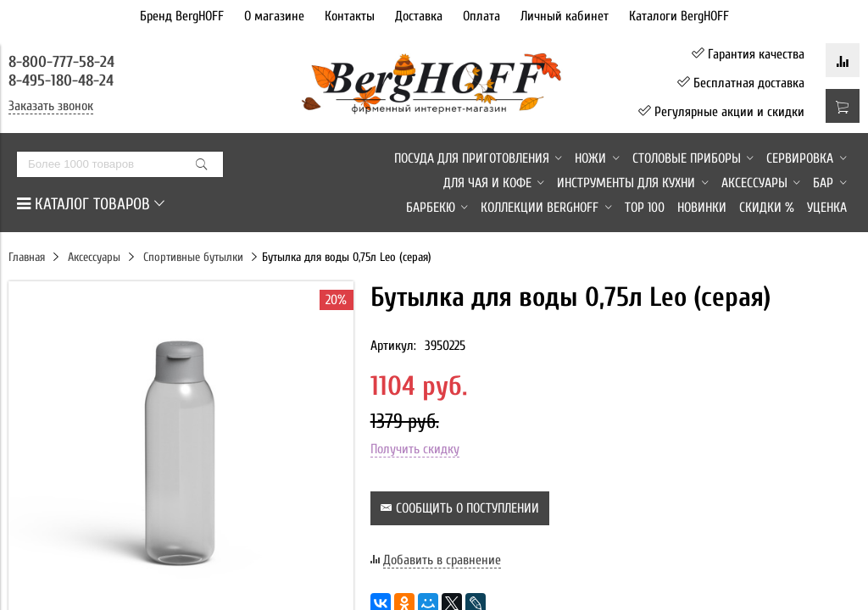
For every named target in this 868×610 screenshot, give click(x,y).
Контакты (350, 16)
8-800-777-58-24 (64, 62)
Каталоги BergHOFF (679, 16)
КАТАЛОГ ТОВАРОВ (91, 204)
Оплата (481, 16)
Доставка (419, 16)
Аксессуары (94, 257)
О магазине (274, 16)
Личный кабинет (565, 16)
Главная (27, 257)
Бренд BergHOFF (182, 16)
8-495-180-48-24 (61, 80)
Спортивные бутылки (193, 257)
